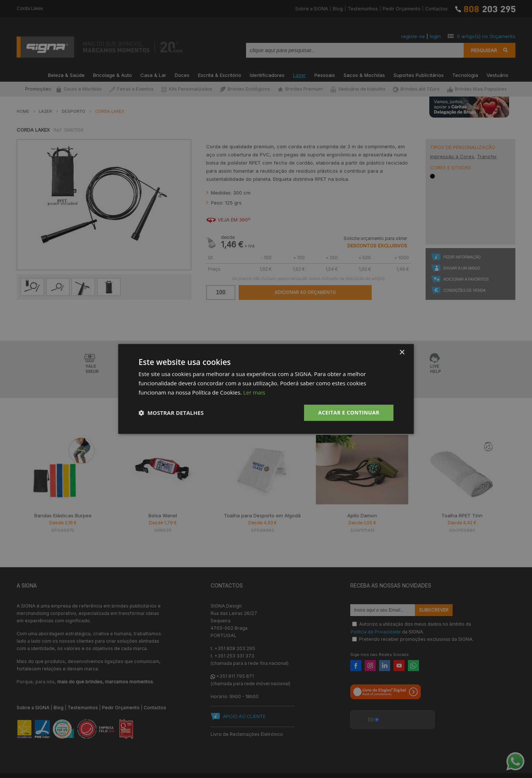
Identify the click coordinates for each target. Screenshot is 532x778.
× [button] (402, 353)
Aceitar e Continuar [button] (349, 412)
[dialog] (266, 389)
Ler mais (254, 392)
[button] (171, 413)
